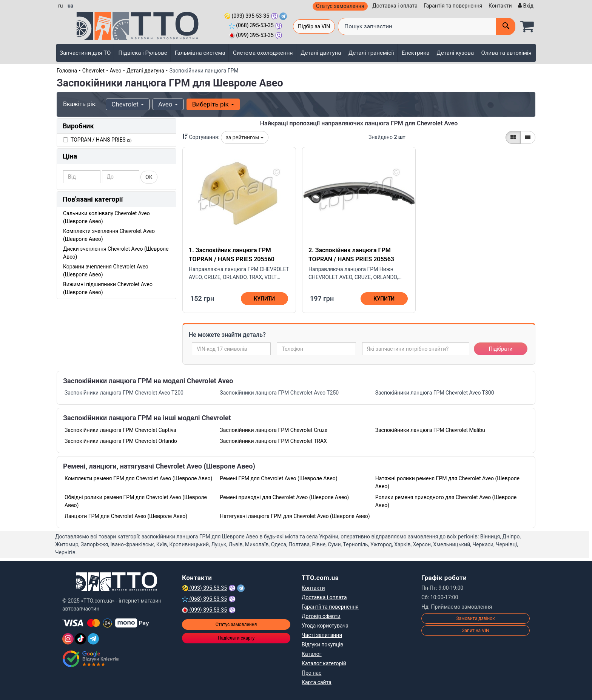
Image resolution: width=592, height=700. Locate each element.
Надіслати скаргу (236, 638)
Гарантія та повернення (453, 6)
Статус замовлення (340, 6)
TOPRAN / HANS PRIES (101, 140)
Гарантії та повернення (330, 607)
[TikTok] (80, 639)
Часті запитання (322, 635)
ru (60, 6)
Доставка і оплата (395, 6)
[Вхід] (525, 6)
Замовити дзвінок (475, 618)
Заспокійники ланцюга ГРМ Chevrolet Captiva (120, 430)
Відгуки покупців (322, 644)
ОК (149, 177)
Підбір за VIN (314, 26)
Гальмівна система (200, 53)
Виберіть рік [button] (213, 104)
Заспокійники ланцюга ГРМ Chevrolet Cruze (274, 430)
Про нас (311, 673)
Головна (67, 71)
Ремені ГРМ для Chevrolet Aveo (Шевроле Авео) (278, 478)
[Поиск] (506, 26)
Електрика (416, 53)
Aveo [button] (168, 104)
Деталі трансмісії (371, 53)
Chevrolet (93, 71)
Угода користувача (325, 626)
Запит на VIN (475, 631)
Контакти (500, 6)
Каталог (312, 654)
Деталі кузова (456, 53)
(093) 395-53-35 (247, 16)
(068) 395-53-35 (251, 25)
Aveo (116, 71)
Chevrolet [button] (128, 104)
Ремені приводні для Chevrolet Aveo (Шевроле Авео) (284, 497)
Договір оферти (321, 616)
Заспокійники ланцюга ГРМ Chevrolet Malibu (430, 430)
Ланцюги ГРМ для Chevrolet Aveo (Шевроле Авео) (126, 516)
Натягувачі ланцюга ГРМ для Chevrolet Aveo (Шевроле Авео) (295, 516)
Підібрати (500, 349)
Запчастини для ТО (85, 53)
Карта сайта (317, 682)
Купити (264, 299)
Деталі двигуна (321, 53)
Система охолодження (263, 53)
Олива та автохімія (506, 53)
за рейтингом (245, 137)
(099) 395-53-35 (251, 35)
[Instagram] (68, 639)
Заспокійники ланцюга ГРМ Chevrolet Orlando (121, 441)
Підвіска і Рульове (143, 53)
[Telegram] (93, 639)
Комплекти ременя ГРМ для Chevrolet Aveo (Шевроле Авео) (138, 478)
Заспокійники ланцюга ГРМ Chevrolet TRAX (273, 441)
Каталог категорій (324, 663)
